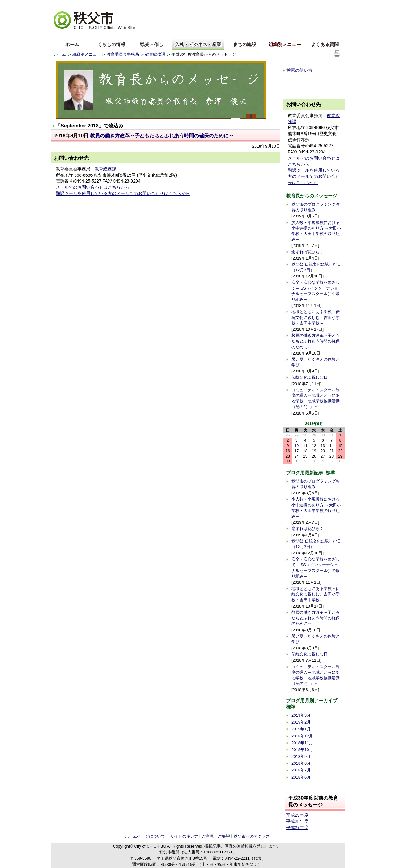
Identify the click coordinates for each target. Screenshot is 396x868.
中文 (82, 35)
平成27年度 (297, 827)
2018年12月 (302, 736)
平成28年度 (297, 821)
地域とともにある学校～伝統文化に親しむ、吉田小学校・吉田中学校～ (316, 317)
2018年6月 (301, 777)
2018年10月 (302, 750)
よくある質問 (325, 44)
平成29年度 (297, 815)
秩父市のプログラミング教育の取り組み (316, 207)
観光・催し (152, 44)
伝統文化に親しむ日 (310, 377)
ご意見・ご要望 (216, 836)
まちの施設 (245, 44)
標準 (151, 5)
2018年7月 (301, 770)
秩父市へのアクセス (252, 836)
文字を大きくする (69, 5)
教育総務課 (155, 54)
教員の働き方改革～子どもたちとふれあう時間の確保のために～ (162, 136)
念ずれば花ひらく (308, 252)
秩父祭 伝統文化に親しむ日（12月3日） (316, 267)
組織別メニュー (285, 44)
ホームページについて (145, 836)
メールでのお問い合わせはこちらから (93, 187)
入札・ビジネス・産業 (198, 44)
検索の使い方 (299, 70)
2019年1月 (301, 729)
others (123, 35)
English (61, 35)
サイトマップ (295, 4)
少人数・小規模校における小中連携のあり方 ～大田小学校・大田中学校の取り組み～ (316, 231)
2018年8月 (301, 763)
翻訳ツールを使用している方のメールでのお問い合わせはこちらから (123, 193)
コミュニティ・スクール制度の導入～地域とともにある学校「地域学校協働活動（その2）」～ (316, 398)
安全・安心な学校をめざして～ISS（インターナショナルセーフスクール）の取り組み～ (316, 291)
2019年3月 (301, 715)
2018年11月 (302, 743)
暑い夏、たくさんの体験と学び (316, 362)
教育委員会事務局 (123, 54)
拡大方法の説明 (103, 5)
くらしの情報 (111, 44)
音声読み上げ (266, 5)
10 (297, 446)
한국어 (103, 35)
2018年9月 (301, 756)
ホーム (72, 44)
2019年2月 (301, 722)
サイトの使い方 (327, 4)
